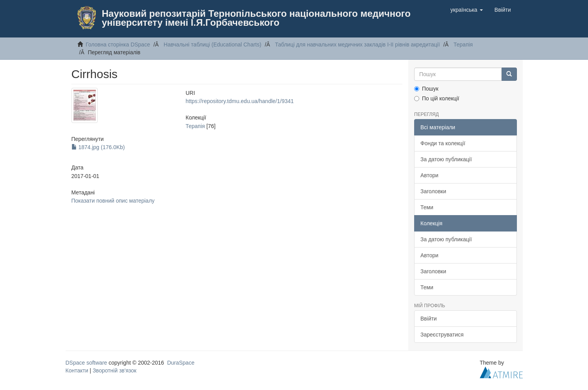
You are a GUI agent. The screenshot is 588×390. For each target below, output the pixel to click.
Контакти (77, 370)
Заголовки (433, 191)
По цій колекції (437, 98)
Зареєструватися (442, 335)
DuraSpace (181, 363)
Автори (429, 175)
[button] (467, 10)
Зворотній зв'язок (114, 370)
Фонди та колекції (443, 143)
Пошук (426, 89)
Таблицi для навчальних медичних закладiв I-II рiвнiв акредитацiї (357, 45)
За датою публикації (446, 159)
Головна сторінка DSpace (118, 45)
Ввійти (429, 319)
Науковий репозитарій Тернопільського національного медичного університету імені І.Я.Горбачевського (256, 18)
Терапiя (463, 45)
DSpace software (87, 363)
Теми (427, 207)
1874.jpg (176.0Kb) (98, 147)
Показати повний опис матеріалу (113, 201)
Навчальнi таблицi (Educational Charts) (213, 45)
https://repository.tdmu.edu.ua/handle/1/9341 (240, 101)
